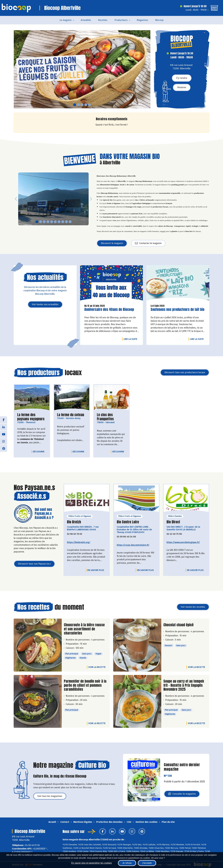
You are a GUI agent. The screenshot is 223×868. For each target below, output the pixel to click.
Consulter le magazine (182, 795)
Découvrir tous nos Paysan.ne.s (34, 564)
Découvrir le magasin (112, 243)
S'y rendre (182, 78)
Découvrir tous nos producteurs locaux (185, 372)
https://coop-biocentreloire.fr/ (133, 545)
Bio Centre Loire (128, 522)
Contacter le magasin (148, 243)
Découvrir (39, 452)
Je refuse (127, 863)
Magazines (142, 20)
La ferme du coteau (71, 415)
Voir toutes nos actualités (45, 304)
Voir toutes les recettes (193, 607)
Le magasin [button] (66, 20)
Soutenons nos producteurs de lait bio (177, 310)
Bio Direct (173, 522)
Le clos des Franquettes (111, 417)
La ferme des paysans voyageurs (32, 417)
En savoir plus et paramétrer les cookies (92, 863)
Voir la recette (97, 667)
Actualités (86, 20)
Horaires (182, 87)
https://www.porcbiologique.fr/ (183, 542)
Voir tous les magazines (50, 796)
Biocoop (159, 20)
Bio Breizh (74, 522)
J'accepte (147, 863)
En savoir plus (96, 570)
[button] (16, 69)
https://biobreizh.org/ (79, 542)
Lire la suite (131, 339)
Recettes (103, 20)
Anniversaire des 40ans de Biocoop (109, 310)
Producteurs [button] (121, 20)
